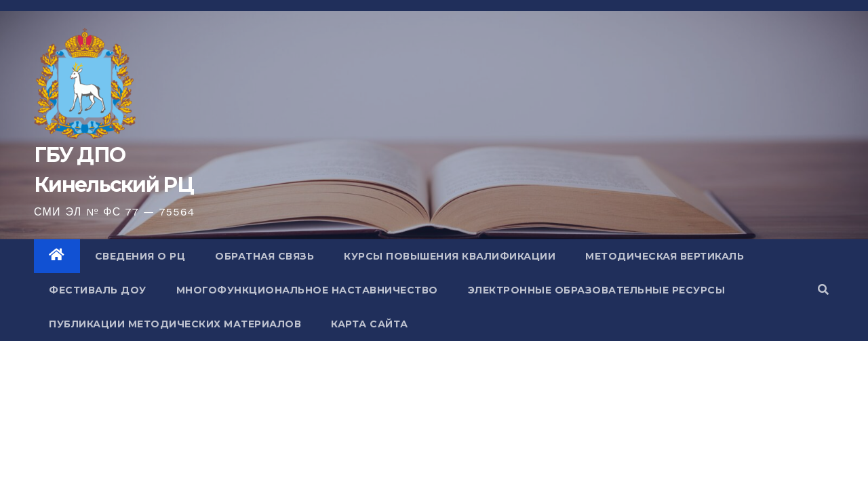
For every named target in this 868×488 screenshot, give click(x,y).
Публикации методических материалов (175, 324)
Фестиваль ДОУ (98, 290)
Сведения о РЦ (140, 256)
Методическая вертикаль (665, 256)
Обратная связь (264, 256)
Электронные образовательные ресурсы (597, 290)
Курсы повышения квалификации (450, 256)
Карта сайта (370, 324)
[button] (823, 290)
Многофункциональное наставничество (307, 290)
